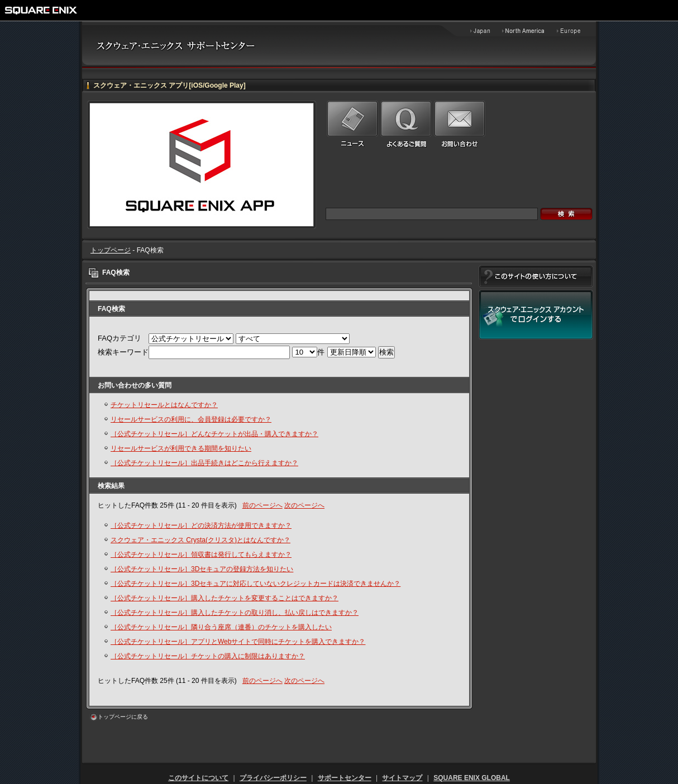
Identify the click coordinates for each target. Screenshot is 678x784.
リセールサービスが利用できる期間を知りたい (181, 448)
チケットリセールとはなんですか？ (164, 405)
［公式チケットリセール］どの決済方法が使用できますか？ (201, 525)
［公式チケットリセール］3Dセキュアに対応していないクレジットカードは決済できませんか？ (256, 584)
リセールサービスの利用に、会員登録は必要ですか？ (191, 419)
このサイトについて (198, 778)
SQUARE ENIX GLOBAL (472, 778)
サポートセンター (345, 778)
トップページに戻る (123, 717)
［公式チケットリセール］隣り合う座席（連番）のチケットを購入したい (221, 627)
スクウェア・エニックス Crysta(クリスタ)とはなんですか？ (200, 540)
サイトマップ (402, 778)
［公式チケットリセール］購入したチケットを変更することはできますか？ (225, 598)
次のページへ (304, 505)
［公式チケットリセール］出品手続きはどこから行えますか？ (204, 463)
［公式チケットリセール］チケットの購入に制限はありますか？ (208, 656)
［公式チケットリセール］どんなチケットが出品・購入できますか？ (214, 434)
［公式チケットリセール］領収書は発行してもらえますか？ (201, 554)
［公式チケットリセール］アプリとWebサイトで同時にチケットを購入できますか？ (238, 642)
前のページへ (262, 505)
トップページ (111, 250)
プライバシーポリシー (273, 778)
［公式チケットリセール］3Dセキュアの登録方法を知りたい (202, 569)
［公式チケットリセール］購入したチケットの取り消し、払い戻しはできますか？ (235, 613)
